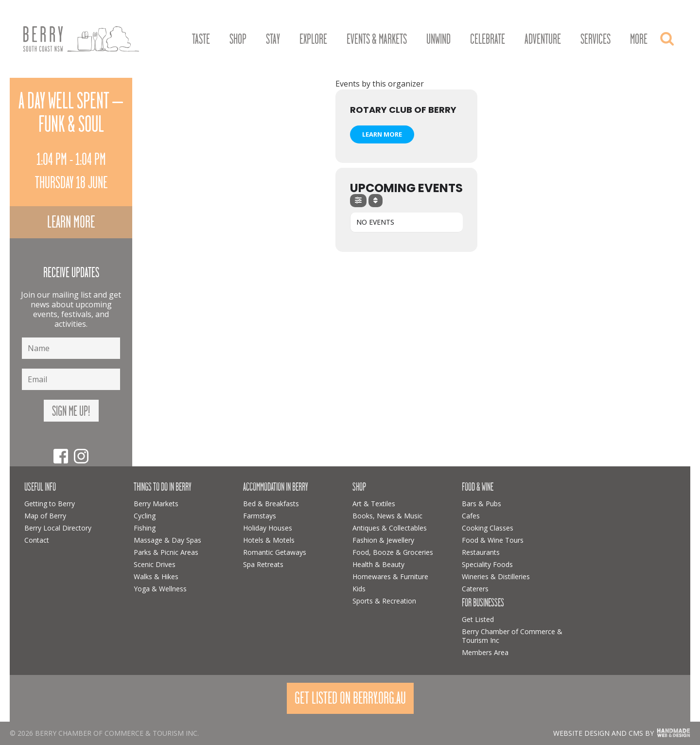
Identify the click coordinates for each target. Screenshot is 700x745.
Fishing (145, 528)
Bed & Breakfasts (271, 504)
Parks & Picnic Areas (166, 552)
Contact (37, 540)
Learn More (382, 134)
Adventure (543, 39)
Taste (201, 39)
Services (595, 39)
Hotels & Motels (269, 540)
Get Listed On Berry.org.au (350, 698)
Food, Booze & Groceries (393, 552)
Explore (313, 39)
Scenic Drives (155, 564)
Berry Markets (156, 504)
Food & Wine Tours (493, 540)
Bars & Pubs (481, 504)
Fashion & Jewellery (383, 540)
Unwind (438, 39)
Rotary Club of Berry (403, 110)
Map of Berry (45, 516)
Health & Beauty (378, 564)
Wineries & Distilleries (496, 576)
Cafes (471, 516)
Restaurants (481, 552)
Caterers (475, 589)
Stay (273, 39)
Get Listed (478, 619)
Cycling (145, 516)
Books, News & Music (387, 516)
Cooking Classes (488, 528)
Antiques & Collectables (390, 528)
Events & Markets (377, 39)
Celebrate (488, 39)
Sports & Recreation (384, 601)
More (639, 39)
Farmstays (260, 516)
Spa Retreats (263, 564)
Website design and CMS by (604, 733)
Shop (238, 39)
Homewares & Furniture (390, 576)
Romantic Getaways (275, 552)
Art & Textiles (374, 504)
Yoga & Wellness (160, 589)
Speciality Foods (487, 564)
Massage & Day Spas (167, 540)
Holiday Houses (268, 528)
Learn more (71, 222)
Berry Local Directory (58, 528)
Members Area (485, 652)
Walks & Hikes (156, 576)
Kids (359, 589)
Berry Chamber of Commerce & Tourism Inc (512, 636)
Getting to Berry (50, 504)
